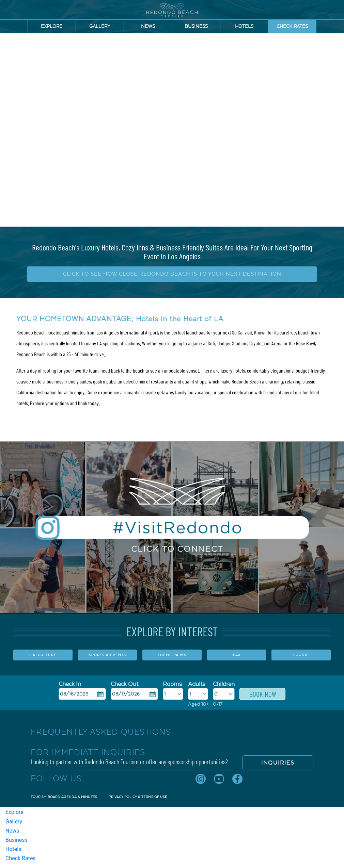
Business (196, 27)
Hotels (244, 27)
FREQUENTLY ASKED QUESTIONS (101, 732)
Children (224, 684)
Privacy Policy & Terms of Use (138, 797)
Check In (70, 684)
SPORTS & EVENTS (107, 655)
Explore (52, 27)
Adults (197, 684)
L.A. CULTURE (43, 655)
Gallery (100, 27)
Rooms (172, 684)
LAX (237, 655)
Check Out (124, 684)
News (148, 27)
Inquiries (278, 763)
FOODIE (301, 655)
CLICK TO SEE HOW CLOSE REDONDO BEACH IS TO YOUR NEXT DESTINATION (172, 274)
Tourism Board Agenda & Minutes (64, 797)
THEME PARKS (172, 655)
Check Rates (292, 27)
